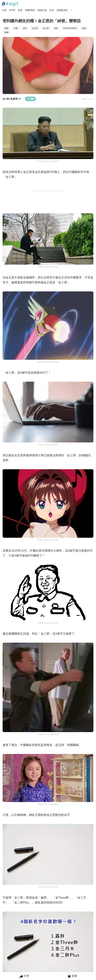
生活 (52, 10)
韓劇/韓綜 (30, 10)
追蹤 (30, 99)
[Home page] (10, 4)
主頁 (4, 10)
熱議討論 (42, 10)
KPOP (12, 10)
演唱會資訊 (62, 10)
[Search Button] (72, 10)
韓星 (20, 10)
